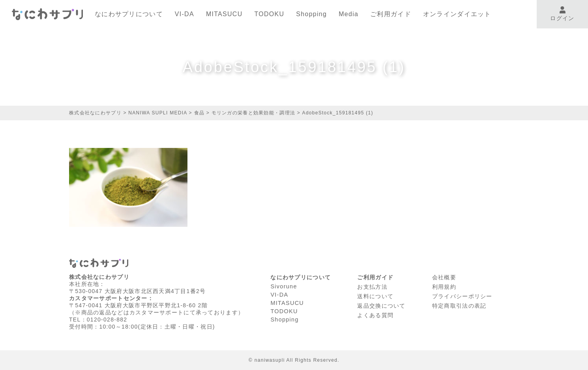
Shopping (311, 14)
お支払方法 (372, 286)
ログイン (562, 14)
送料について (375, 295)
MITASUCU (224, 14)
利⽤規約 (444, 286)
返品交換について (381, 304)
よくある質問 (375, 313)
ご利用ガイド (391, 14)
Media (348, 14)
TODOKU (270, 14)
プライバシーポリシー (462, 295)
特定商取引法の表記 (459, 304)
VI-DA (184, 14)
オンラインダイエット (457, 14)
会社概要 (444, 277)
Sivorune (283, 286)
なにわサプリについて (129, 14)
